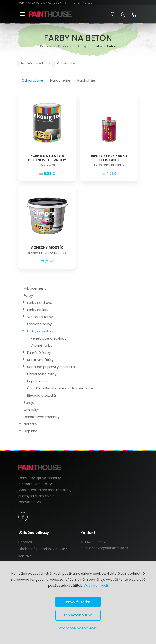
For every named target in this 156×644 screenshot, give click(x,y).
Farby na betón (40, 331)
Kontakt (25, 556)
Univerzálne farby (42, 374)
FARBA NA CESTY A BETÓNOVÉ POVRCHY (47, 158)
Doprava (25, 542)
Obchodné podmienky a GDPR (43, 549)
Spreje (29, 402)
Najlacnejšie (60, 80)
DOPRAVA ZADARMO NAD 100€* (40, 3)
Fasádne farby (39, 324)
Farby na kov (38, 310)
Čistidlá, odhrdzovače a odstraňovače (60, 388)
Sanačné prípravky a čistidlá (51, 367)
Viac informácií (96, 585)
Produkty (64, 46)
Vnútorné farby (40, 317)
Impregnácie (38, 381)
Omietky (31, 410)
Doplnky (30, 431)
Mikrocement (35, 288)
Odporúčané (33, 80)
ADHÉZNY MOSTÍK (47, 247)
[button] (112, 15)
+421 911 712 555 (81, 3)
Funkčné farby (39, 353)
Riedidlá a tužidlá (41, 395)
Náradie (30, 424)
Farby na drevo (40, 303)
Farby (82, 46)
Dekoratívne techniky (42, 417)
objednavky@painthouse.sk (106, 548)
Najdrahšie (86, 80)
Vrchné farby (66, 63)
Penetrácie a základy (35, 63)
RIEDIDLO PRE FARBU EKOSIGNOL (109, 158)
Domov (46, 46)
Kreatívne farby (40, 360)
